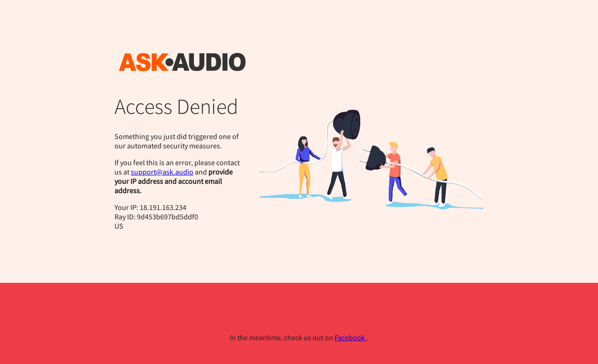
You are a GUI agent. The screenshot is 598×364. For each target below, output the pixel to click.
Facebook (350, 337)
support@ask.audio (162, 172)
